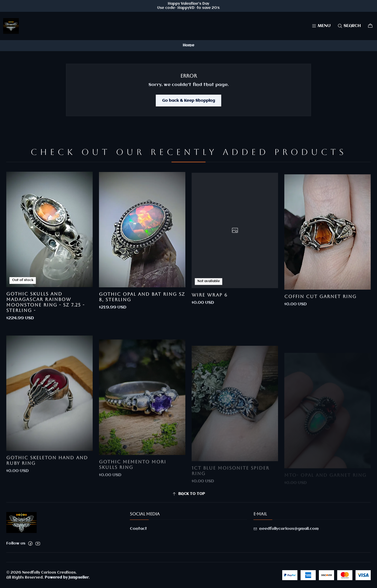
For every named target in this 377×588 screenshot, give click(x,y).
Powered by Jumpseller (67, 578)
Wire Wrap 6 (210, 316)
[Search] (349, 26)
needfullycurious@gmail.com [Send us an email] (286, 529)
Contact (138, 529)
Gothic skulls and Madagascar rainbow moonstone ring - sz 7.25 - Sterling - (46, 311)
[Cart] (370, 26)
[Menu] (321, 26)
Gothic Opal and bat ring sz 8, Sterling (142, 312)
